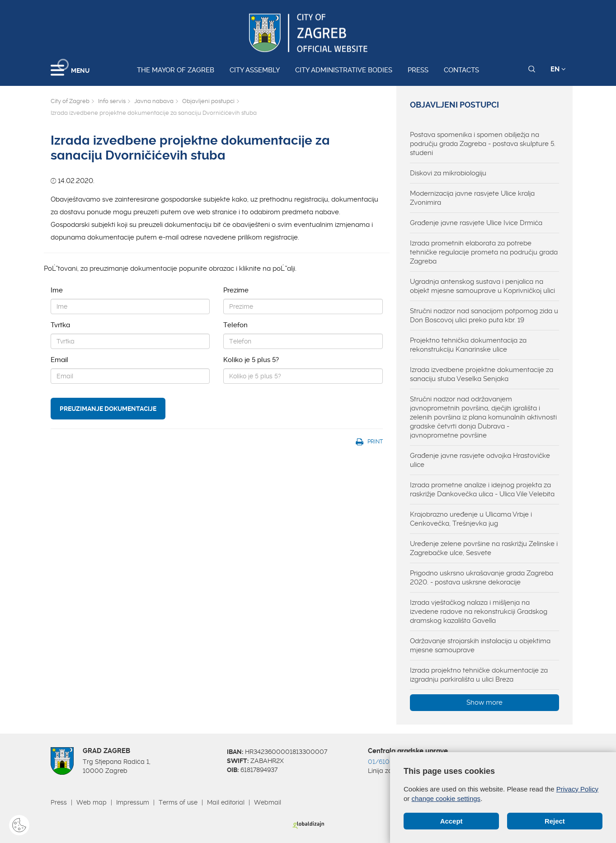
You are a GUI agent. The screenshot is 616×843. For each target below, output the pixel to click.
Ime (57, 290)
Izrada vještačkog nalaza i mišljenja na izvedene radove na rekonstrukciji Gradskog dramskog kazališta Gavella (479, 612)
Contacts (461, 70)
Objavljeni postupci (208, 101)
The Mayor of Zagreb (176, 70)
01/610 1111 (385, 762)
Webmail (268, 802)
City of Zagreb (70, 101)
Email (59, 360)
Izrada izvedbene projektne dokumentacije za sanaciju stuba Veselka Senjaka (482, 374)
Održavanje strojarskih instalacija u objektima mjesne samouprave (480, 645)
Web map (92, 802)
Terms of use (178, 802)
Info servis (112, 101)
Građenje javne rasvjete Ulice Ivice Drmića (476, 223)
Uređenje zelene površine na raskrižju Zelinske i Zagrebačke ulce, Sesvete (484, 548)
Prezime (236, 290)
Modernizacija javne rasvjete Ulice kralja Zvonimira (472, 198)
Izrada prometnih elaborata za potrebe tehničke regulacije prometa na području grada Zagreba (484, 252)
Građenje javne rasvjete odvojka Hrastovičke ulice (480, 460)
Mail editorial (226, 802)
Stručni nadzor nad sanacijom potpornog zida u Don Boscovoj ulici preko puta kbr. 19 (484, 316)
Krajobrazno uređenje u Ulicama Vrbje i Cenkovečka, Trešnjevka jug (471, 519)
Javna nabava (154, 101)
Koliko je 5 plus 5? (251, 360)
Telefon (235, 325)
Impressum (133, 802)
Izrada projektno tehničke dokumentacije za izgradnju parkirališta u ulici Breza (479, 675)
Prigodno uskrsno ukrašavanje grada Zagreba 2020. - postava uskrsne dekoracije (482, 578)
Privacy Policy (577, 789)
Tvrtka (60, 325)
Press (418, 70)
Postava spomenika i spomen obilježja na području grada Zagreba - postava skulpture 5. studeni (483, 144)
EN (558, 69)
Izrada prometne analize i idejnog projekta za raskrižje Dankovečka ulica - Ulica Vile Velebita (482, 490)
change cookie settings (446, 798)
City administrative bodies (344, 70)
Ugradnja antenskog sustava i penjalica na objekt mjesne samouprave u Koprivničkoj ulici (482, 286)
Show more (484, 702)
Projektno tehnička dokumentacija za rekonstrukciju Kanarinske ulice (468, 345)
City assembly (255, 70)
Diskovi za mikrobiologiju (448, 173)
